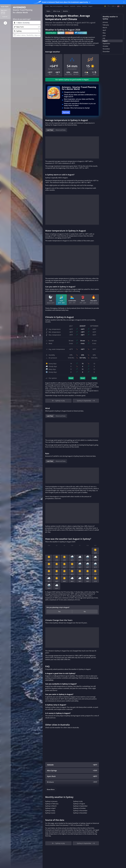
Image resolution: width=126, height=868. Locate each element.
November (106, 49)
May (104, 33)
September (106, 44)
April (104, 30)
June (104, 36)
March (105, 28)
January (105, 22)
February (106, 25)
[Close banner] (124, 2)
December (106, 51)
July (104, 38)
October (105, 46)
